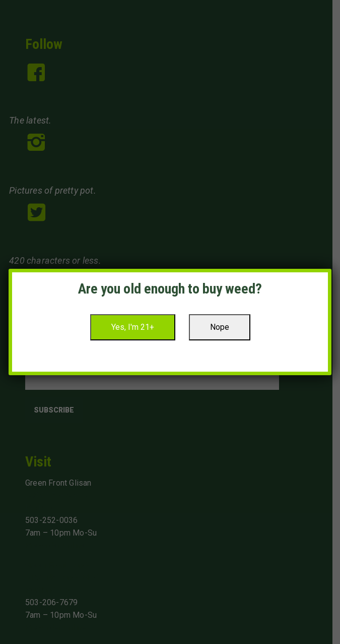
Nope (220, 327)
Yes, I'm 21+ (133, 327)
